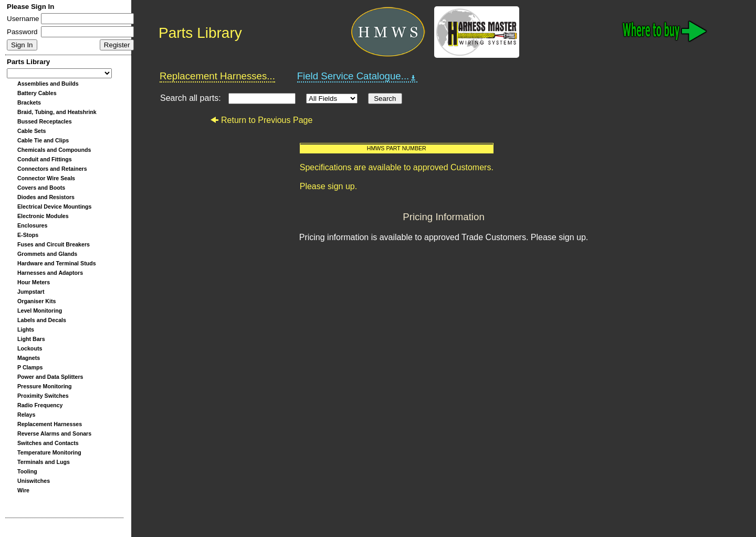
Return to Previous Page (261, 120)
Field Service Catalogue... (358, 76)
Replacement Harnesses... (217, 76)
